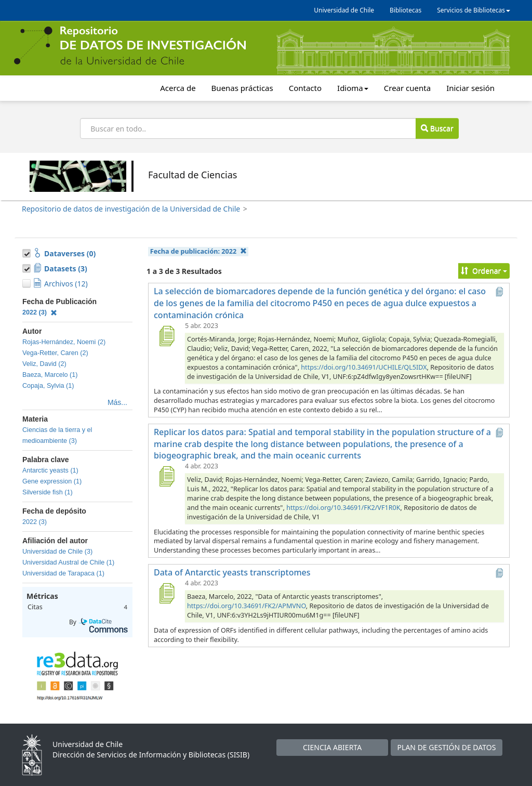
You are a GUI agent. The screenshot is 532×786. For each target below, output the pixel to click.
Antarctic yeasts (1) (50, 470)
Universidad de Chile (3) (57, 552)
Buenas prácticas (242, 88)
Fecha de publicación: (198, 251)
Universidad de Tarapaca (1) (63, 573)
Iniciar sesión (470, 88)
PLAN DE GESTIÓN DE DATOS (447, 747)
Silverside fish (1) (48, 492)
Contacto (305, 88)
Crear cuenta (407, 88)
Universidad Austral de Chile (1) (68, 562)
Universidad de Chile (344, 10)
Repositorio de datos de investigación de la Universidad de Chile (131, 209)
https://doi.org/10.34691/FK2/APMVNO (247, 606)
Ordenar (484, 271)
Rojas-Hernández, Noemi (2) (64, 342)
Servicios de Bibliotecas (474, 10)
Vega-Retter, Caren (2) (55, 353)
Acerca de (178, 88)
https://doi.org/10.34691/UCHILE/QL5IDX (364, 367)
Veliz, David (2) (44, 364)
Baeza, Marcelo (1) (50, 375)
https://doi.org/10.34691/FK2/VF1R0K (343, 508)
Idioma (353, 88)
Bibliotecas (405, 10)
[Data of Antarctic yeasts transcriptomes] (166, 593)
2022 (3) (40, 312)
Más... (117, 402)
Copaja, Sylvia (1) (48, 386)
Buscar (437, 128)
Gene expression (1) (52, 481)
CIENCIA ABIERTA (332, 747)
